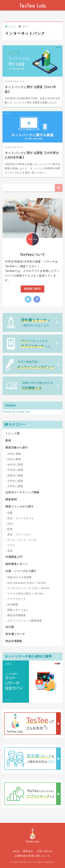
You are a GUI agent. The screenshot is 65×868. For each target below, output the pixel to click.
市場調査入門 (14, 557)
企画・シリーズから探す (21, 571)
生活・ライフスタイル (21, 518)
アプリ (11, 545)
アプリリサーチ (17, 599)
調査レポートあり (18, 610)
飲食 (10, 529)
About (16, 851)
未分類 (10, 627)
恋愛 (10, 513)
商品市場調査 (14, 641)
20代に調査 (14, 459)
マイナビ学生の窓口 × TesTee (25, 594)
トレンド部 (12, 433)
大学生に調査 (15, 481)
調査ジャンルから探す (20, 507)
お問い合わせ (44, 851)
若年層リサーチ (15, 634)
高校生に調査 (15, 475)
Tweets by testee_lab (16, 412)
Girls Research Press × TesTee (27, 583)
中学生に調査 (15, 470)
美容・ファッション (19, 534)
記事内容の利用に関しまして (32, 856)
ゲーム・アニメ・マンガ (22, 540)
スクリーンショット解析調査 (25, 621)
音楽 (10, 551)
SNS (10, 524)
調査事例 (11, 499)
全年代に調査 (15, 464)
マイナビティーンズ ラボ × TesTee (28, 588)
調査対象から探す (17, 448)
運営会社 (28, 851)
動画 (8, 440)
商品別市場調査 (17, 615)
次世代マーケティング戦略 (22, 492)
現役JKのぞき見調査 (20, 577)
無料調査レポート (17, 564)
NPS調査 (13, 604)
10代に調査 (14, 454)
